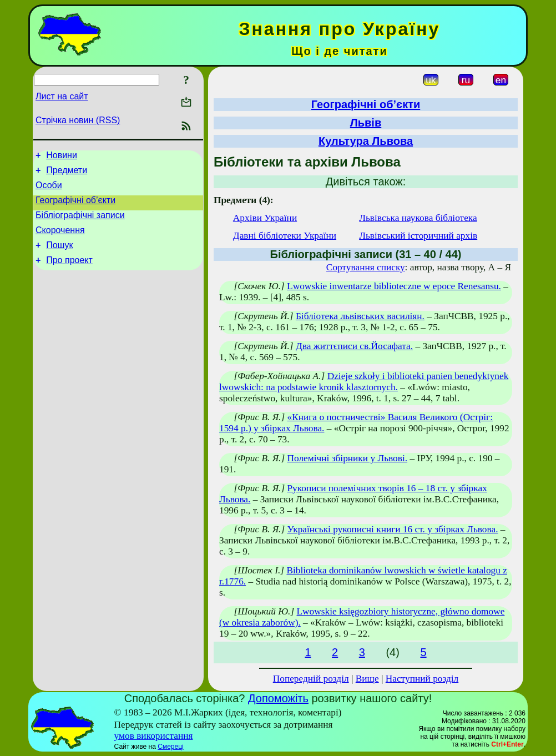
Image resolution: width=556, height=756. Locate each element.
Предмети (67, 173)
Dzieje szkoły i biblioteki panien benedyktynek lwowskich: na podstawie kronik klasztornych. (364, 382)
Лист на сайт (62, 96)
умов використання (154, 736)
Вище (367, 679)
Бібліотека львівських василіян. (360, 316)
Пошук (59, 257)
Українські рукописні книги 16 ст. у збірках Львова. (392, 529)
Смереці (170, 747)
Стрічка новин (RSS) (78, 120)
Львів (366, 123)
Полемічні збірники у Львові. (347, 458)
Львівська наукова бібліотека (418, 218)
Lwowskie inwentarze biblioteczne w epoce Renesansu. (394, 286)
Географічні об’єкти (75, 207)
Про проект (69, 273)
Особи (49, 190)
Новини (62, 157)
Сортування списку (366, 267)
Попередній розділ (311, 679)
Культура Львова (366, 141)
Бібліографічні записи (80, 223)
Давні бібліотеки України (285, 236)
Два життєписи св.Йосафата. (354, 346)
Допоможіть (278, 698)
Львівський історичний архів (418, 236)
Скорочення (60, 240)
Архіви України (265, 218)
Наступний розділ (422, 679)
